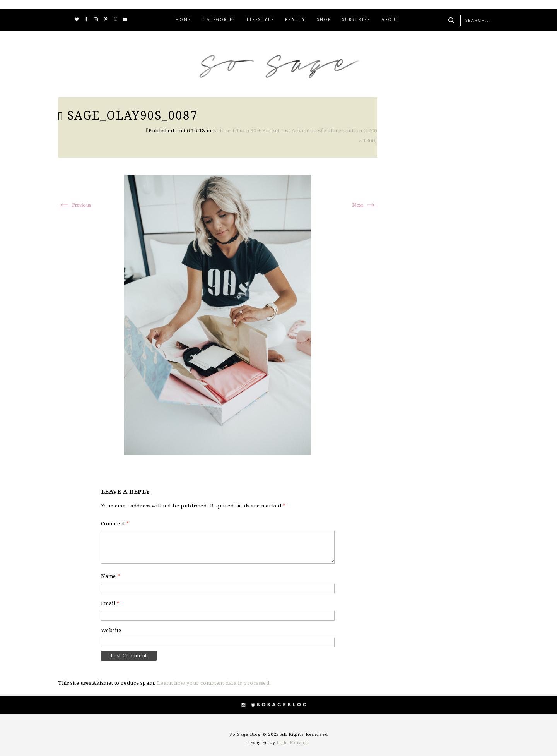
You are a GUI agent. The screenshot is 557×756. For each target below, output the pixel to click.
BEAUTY (296, 20)
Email (110, 603)
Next (365, 205)
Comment (115, 524)
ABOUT (390, 20)
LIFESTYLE (261, 20)
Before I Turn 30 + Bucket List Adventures (267, 131)
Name (111, 576)
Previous (75, 205)
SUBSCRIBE (356, 20)
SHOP (324, 20)
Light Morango (294, 743)
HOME (184, 20)
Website (111, 630)
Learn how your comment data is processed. (214, 683)
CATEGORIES (219, 20)
